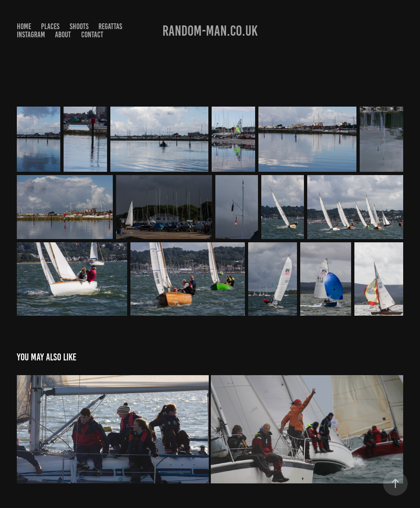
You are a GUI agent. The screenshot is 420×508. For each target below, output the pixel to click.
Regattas (110, 26)
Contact (92, 35)
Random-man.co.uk (210, 31)
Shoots (79, 26)
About (63, 35)
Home (24, 26)
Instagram (31, 35)
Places (50, 26)
